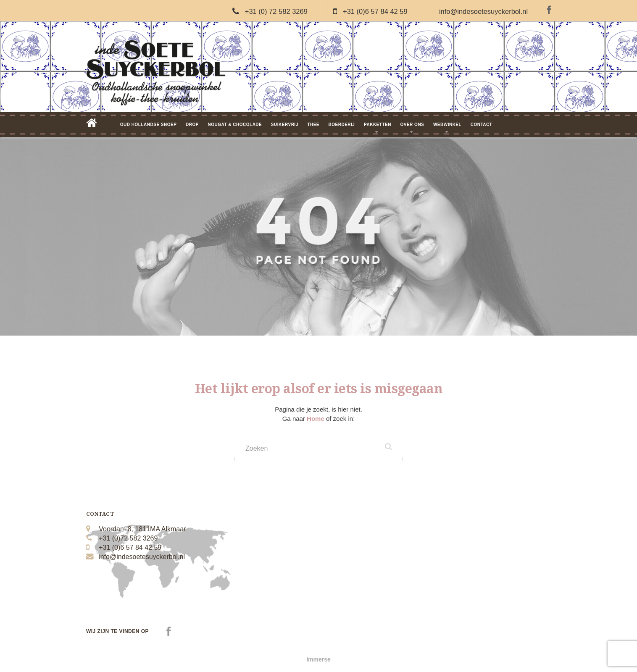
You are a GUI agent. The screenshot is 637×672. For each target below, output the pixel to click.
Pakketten (378, 125)
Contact (482, 125)
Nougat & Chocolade (235, 125)
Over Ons (412, 125)
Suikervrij (285, 125)
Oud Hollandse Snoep (149, 125)
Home (316, 419)
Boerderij (342, 125)
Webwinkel (447, 125)
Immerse (318, 659)
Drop (192, 125)
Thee (313, 125)
